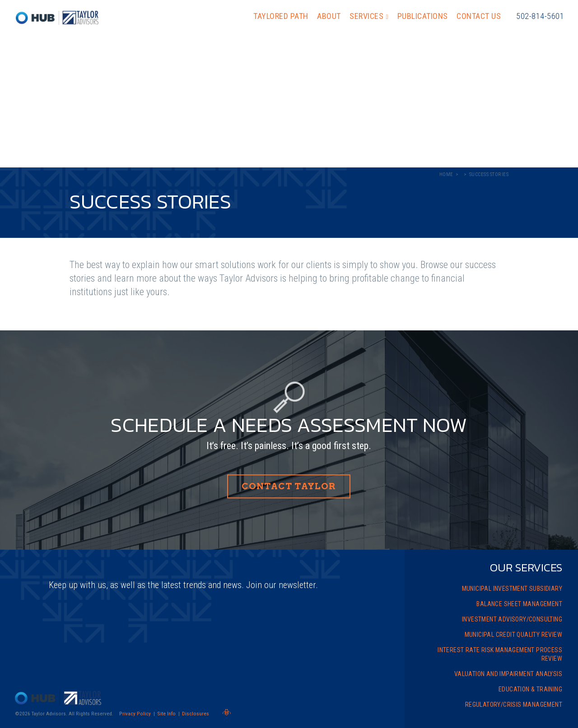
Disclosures (196, 714)
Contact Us (479, 16)
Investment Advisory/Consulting (512, 619)
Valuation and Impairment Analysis (508, 674)
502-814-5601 (540, 16)
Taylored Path (281, 16)
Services (366, 16)
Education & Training (530, 689)
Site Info (166, 714)
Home (446, 174)
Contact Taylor (289, 487)
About (329, 16)
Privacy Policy (135, 714)
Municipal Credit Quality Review (513, 635)
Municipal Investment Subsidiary (512, 589)
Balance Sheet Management (519, 604)
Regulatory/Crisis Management (514, 705)
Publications (423, 16)
